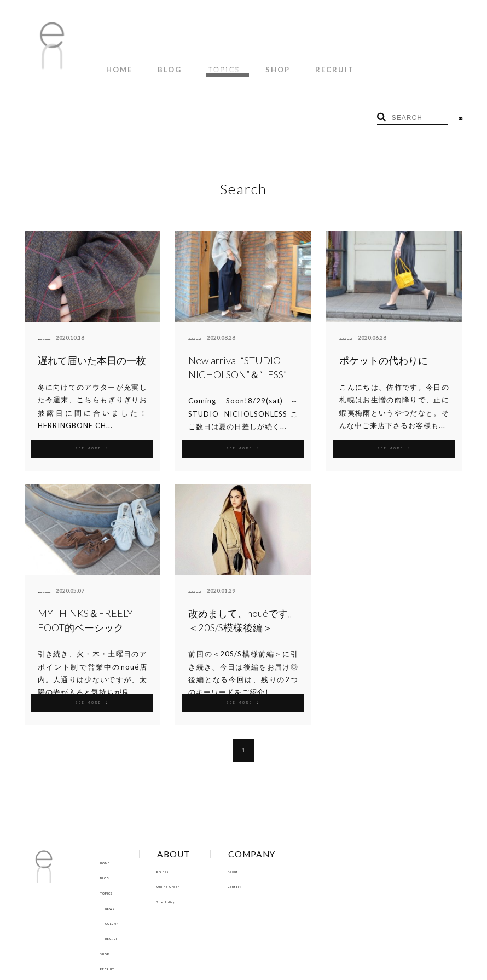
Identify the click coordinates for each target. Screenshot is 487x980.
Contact (270, 831)
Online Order (197, 831)
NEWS (115, 852)
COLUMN (121, 868)
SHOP (243, 65)
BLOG (155, 65)
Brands (186, 816)
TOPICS (199, 65)
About (267, 816)
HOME (114, 65)
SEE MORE (92, 393)
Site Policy (192, 846)
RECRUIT (290, 65)
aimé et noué (55, 283)
